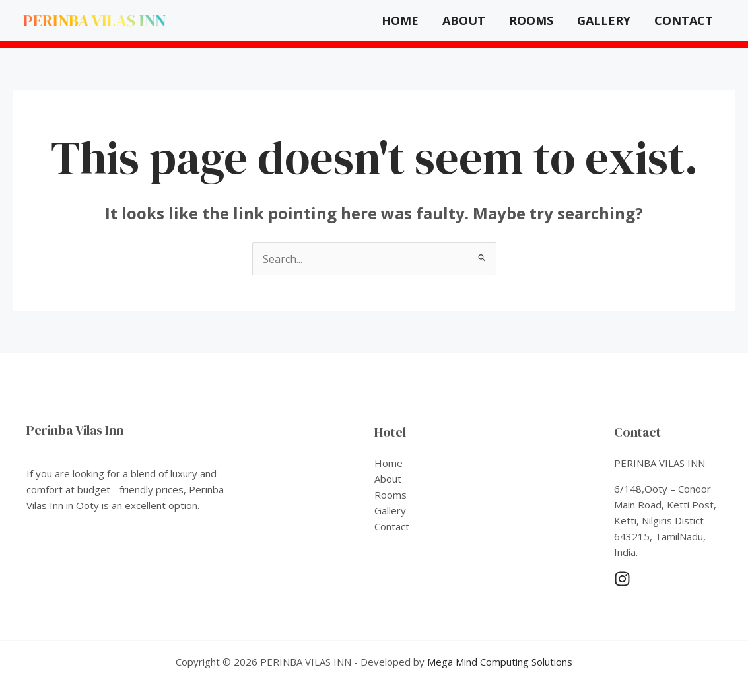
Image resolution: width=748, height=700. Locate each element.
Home (400, 20)
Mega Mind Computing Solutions (500, 662)
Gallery (604, 20)
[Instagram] (622, 579)
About (464, 20)
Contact (684, 20)
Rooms (531, 20)
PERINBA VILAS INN (94, 20)
